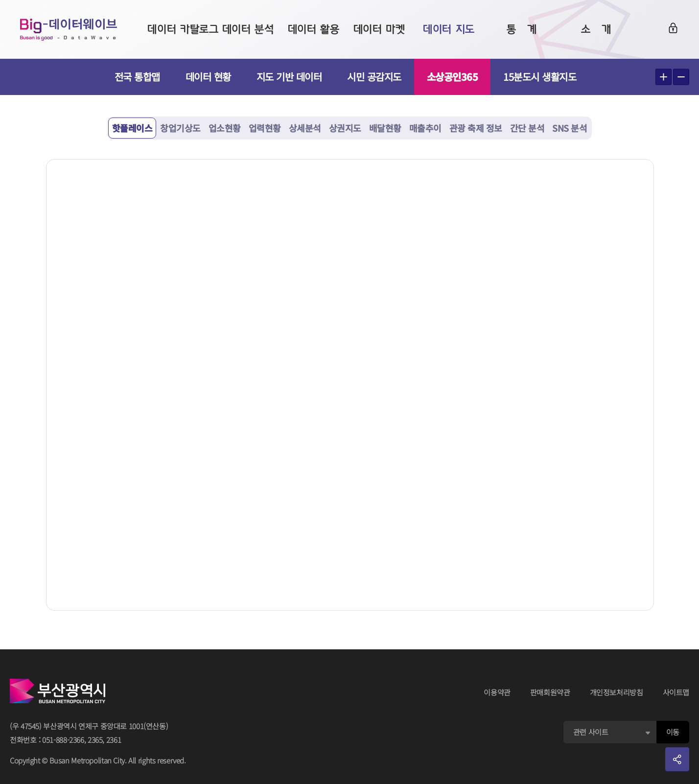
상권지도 (345, 128)
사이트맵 (676, 692)
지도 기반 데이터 (289, 77)
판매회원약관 (550, 692)
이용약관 (497, 692)
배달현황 (385, 128)
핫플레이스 (132, 128)
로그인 (673, 28)
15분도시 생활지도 (544, 77)
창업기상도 (180, 128)
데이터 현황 (208, 77)
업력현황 (265, 128)
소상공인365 (453, 77)
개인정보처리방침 (617, 692)
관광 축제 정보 (476, 128)
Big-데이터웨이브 (69, 29)
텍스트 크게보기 (664, 77)
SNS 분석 (570, 128)
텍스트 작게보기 (681, 77)
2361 (114, 740)
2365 (95, 740)
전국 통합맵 (137, 77)
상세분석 (305, 128)
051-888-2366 (63, 740)
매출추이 (425, 128)
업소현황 (225, 128)
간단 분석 (527, 128)
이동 (673, 732)
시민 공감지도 (374, 77)
